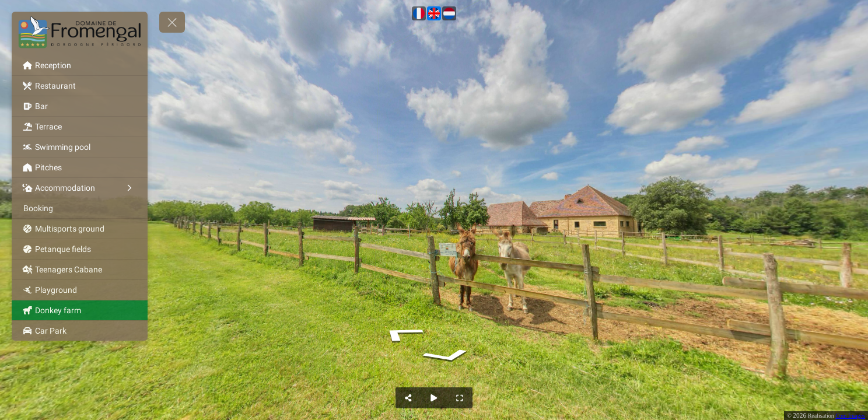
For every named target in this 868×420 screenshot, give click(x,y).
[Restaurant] (80, 86)
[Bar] (80, 106)
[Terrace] (80, 127)
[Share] (408, 398)
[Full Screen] (460, 398)
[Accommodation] (80, 188)
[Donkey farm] (80, 310)
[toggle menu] (172, 22)
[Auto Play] (434, 398)
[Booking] (80, 208)
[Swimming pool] (80, 147)
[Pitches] (80, 167)
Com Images (850, 416)
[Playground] (80, 290)
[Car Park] (80, 331)
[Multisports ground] (80, 229)
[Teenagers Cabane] (80, 269)
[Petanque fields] (80, 249)
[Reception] (80, 65)
